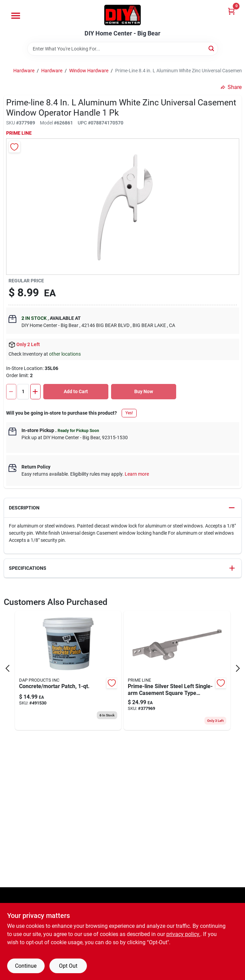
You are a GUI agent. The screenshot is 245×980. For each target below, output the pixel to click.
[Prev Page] (7, 668)
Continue (26, 966)
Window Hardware (89, 71)
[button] (123, 508)
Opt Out (68, 966)
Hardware (24, 71)
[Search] (212, 48)
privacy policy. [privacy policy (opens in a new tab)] (183, 934)
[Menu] (16, 16)
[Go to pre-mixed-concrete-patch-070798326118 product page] (68, 670)
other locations (65, 354)
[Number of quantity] (23, 392)
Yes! (129, 413)
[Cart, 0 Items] (231, 11)
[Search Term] (123, 49)
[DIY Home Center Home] (123, 15)
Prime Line (19, 133)
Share (231, 87)
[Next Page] (238, 668)
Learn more (137, 474)
